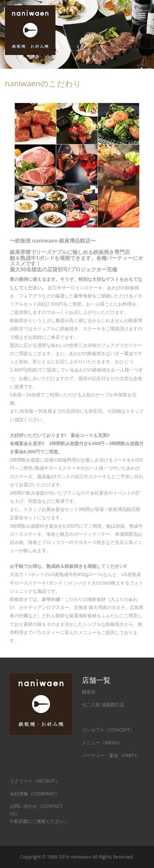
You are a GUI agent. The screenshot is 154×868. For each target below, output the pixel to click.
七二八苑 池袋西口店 (103, 705)
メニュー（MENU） (102, 742)
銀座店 (89, 692)
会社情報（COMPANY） (35, 794)
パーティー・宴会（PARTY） (111, 755)
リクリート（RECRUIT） (35, 781)
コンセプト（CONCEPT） (108, 730)
